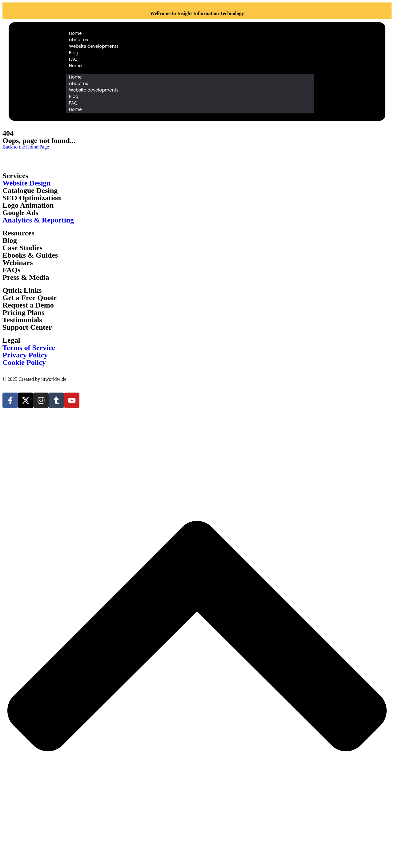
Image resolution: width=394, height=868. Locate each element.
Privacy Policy (25, 355)
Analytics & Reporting (38, 220)
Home (75, 33)
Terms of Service (29, 348)
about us (78, 40)
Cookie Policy (24, 362)
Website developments (94, 46)
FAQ (73, 59)
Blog (74, 53)
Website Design (27, 183)
